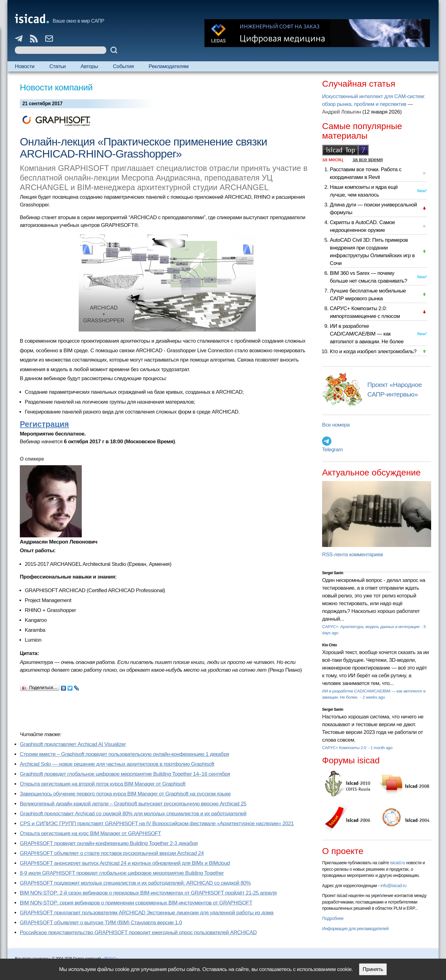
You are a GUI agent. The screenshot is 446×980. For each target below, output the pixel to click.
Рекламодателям (169, 66)
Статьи (57, 66)
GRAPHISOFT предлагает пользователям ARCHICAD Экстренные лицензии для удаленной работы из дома (147, 913)
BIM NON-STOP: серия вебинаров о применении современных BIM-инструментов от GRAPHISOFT (136, 903)
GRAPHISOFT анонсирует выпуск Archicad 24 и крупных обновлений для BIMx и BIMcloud (125, 863)
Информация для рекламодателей (355, 929)
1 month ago (381, 748)
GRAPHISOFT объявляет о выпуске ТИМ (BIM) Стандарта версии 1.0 (101, 923)
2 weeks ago (374, 697)
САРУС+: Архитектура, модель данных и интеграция (371, 627)
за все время (368, 160)
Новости (25, 66)
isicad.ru (398, 863)
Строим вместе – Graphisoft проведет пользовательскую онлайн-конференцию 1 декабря (125, 754)
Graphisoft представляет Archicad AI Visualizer (73, 744)
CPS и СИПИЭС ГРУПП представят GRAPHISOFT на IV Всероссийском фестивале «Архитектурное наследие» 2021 (157, 824)
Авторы (89, 66)
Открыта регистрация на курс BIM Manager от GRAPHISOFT (90, 833)
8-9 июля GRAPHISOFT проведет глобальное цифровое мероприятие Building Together (122, 873)
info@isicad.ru (394, 886)
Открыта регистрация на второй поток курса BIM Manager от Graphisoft (103, 784)
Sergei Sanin (333, 573)
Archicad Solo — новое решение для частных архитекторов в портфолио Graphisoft (117, 764)
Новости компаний (56, 87)
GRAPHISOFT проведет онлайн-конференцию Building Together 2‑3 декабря (109, 843)
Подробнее (333, 918)
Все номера (336, 425)
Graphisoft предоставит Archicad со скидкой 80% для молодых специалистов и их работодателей (133, 814)
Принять (373, 969)
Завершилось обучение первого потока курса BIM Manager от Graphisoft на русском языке (125, 794)
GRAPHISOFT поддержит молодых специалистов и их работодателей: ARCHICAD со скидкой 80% (135, 883)
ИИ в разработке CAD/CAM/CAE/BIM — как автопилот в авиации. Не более (367, 334)
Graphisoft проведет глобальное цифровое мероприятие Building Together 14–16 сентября (125, 774)
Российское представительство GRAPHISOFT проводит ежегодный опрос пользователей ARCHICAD (138, 932)
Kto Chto (330, 645)
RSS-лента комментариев (353, 555)
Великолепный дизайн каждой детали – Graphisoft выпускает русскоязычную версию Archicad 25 (133, 804)
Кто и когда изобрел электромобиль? (373, 351)
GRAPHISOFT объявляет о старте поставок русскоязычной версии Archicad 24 (112, 853)
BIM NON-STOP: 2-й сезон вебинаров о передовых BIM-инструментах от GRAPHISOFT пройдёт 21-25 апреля (148, 893)
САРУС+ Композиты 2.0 (345, 748)
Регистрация (44, 424)
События (123, 66)
